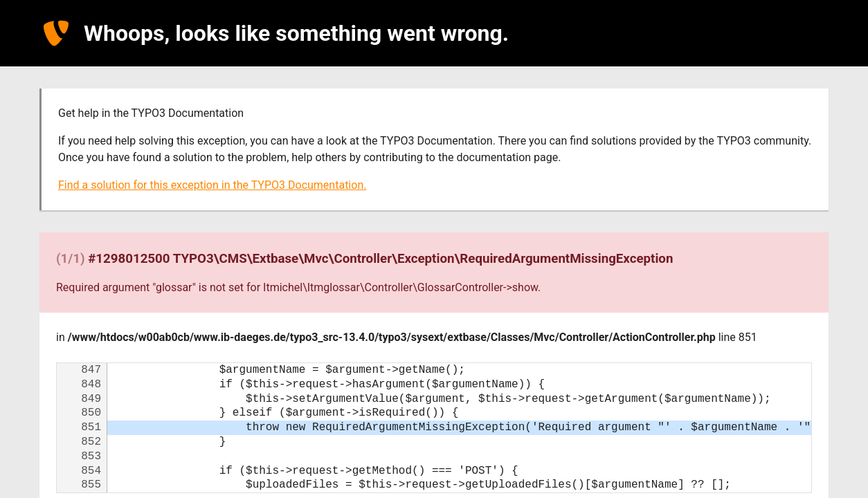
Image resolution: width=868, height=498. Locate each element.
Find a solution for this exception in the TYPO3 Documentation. (212, 185)
